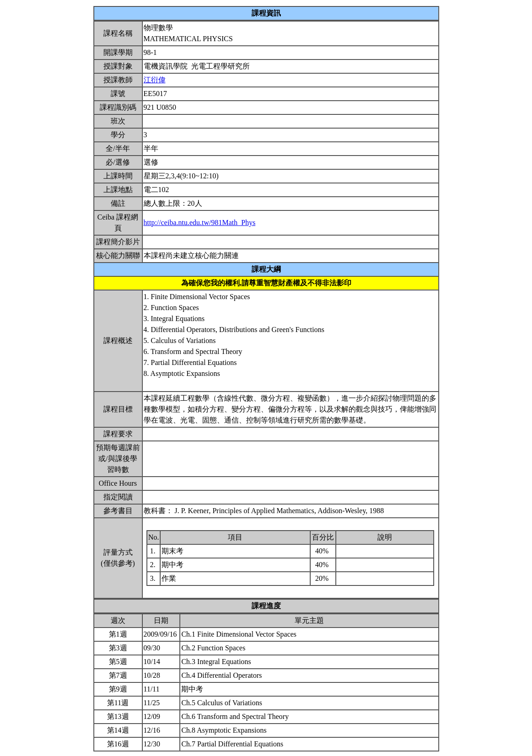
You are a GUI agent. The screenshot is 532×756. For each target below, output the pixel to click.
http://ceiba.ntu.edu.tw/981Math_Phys (200, 223)
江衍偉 (155, 80)
